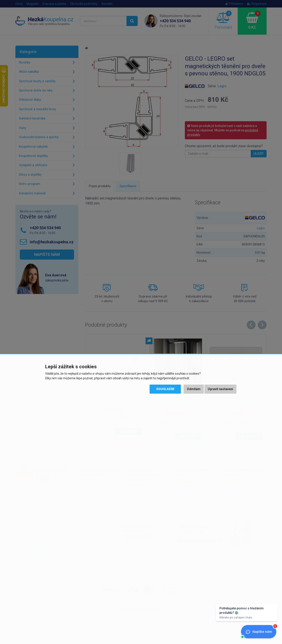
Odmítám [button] (194, 389)
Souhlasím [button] (165, 389)
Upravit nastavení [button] (220, 389)
